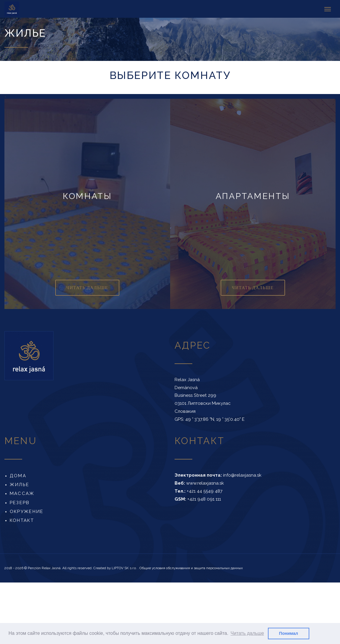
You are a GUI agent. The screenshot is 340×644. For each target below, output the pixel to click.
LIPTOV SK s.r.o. (125, 568)
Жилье (19, 485)
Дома (18, 476)
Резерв (20, 502)
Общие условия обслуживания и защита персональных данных (191, 568)
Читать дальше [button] (247, 633)
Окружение (27, 512)
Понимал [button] (289, 633)
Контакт (22, 520)
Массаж (22, 493)
